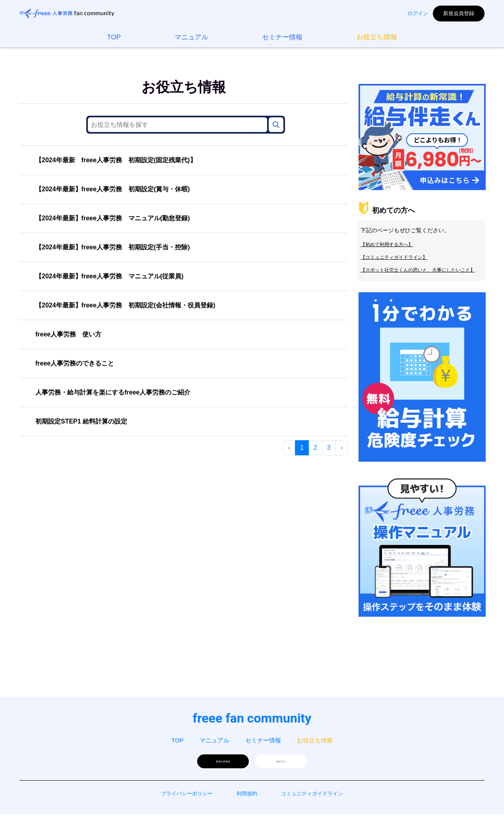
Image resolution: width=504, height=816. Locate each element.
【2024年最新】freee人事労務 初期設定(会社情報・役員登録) (125, 305)
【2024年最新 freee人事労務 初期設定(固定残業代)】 (116, 160)
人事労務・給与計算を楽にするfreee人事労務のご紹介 (113, 392)
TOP (114, 37)
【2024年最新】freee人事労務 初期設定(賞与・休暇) (113, 189)
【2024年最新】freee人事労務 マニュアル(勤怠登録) (113, 218)
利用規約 (247, 796)
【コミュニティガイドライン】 (394, 263)
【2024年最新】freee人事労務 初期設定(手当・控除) (113, 247)
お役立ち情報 (377, 37)
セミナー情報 (282, 37)
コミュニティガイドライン (312, 796)
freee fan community (252, 718)
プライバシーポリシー (187, 796)
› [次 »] (342, 448)
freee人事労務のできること (75, 363)
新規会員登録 (459, 13)
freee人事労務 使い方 (68, 334)
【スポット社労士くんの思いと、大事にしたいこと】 (418, 276)
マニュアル (191, 37)
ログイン (418, 13)
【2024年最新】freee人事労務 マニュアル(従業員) (110, 276)
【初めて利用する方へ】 (387, 250)
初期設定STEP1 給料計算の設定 (81, 421)
